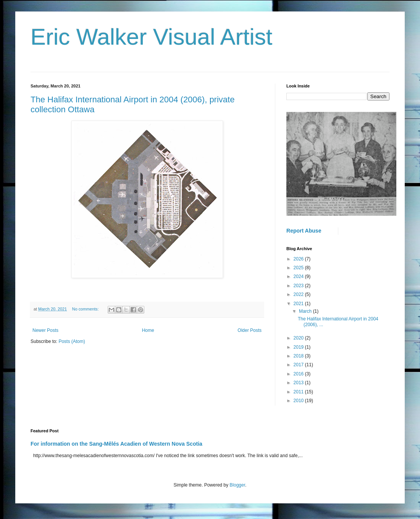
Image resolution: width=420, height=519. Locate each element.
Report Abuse (304, 231)
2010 (299, 401)
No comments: (86, 309)
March (306, 311)
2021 (299, 304)
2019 (299, 347)
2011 (299, 392)
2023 (299, 286)
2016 (299, 374)
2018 (299, 356)
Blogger (237, 485)
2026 (299, 259)
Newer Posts (45, 330)
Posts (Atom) (72, 341)
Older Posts (250, 330)
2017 (299, 365)
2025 (299, 268)
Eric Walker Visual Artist (152, 37)
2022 (299, 294)
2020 (299, 338)
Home (148, 330)
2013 (299, 383)
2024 (299, 276)
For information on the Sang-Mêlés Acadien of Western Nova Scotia (116, 444)
